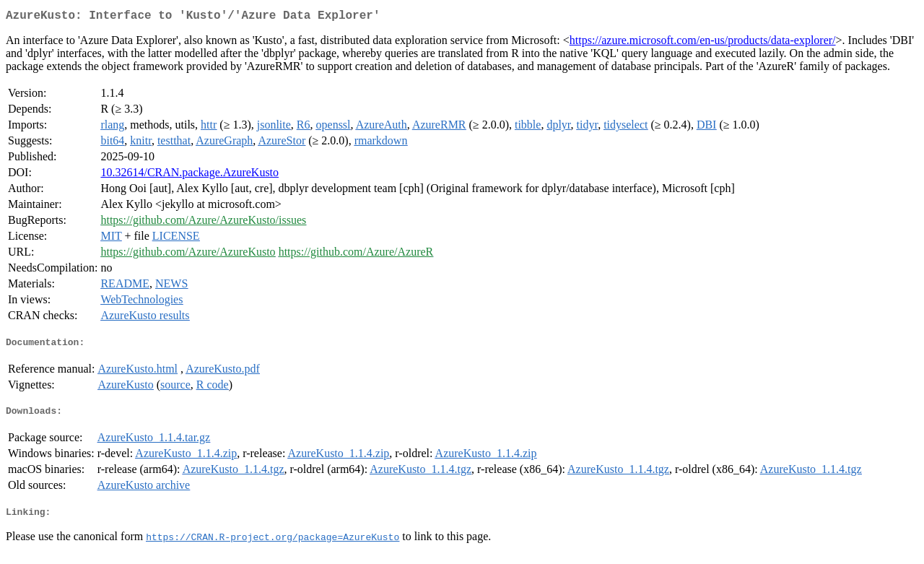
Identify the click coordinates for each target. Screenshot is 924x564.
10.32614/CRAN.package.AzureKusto (189, 175)
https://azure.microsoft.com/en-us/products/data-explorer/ (703, 43)
